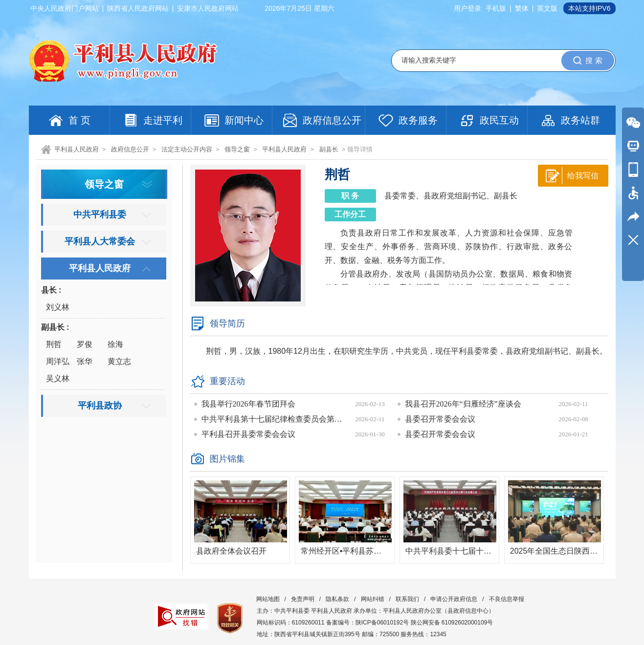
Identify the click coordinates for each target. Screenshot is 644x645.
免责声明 (303, 599)
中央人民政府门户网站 (65, 8)
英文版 (547, 8)
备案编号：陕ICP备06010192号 (367, 623)
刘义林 (58, 307)
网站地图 (268, 599)
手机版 (496, 8)
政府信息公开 (130, 149)
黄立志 (119, 361)
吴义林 (58, 378)
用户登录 (467, 8)
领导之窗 (237, 149)
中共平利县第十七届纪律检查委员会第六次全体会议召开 (275, 419)
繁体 (522, 8)
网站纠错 (373, 599)
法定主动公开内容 (187, 149)
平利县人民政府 (77, 149)
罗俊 (85, 344)
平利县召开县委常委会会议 (248, 434)
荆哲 (54, 344)
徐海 (115, 344)
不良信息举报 (507, 599)
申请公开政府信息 (454, 599)
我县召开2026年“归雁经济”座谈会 (463, 404)
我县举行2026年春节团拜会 (248, 404)
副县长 (329, 149)
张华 (85, 361)
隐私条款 (337, 599)
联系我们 (407, 599)
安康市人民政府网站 (208, 8)
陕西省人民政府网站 (138, 8)
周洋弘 (58, 361)
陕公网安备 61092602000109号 (452, 623)
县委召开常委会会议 (440, 419)
